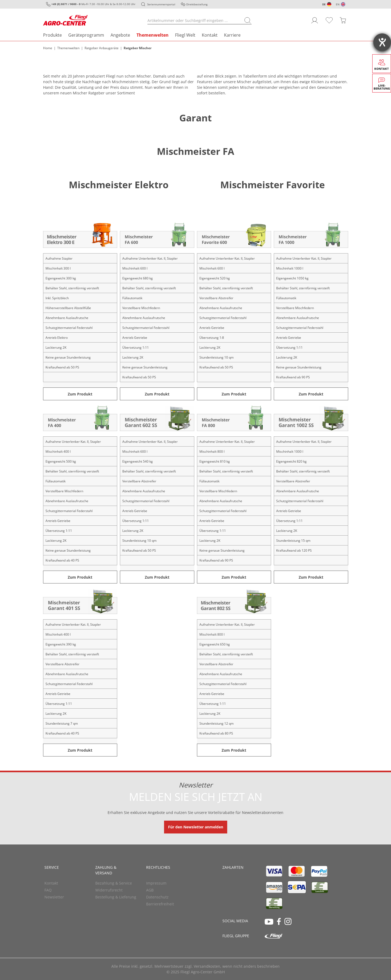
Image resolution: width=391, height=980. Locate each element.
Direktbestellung (197, 4)
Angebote (120, 35)
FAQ (48, 890)
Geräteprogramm (86, 35)
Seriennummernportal (161, 4)
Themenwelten (153, 35)
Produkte (52, 35)
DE (324, 4)
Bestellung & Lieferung (116, 897)
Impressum (156, 883)
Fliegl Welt (185, 35)
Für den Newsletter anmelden (196, 827)
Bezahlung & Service (114, 883)
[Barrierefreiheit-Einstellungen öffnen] (382, 42)
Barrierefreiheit (160, 904)
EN (338, 4)
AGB (150, 890)
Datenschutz (157, 897)
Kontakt (210, 35)
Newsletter (54, 897)
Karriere (232, 35)
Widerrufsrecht (109, 890)
